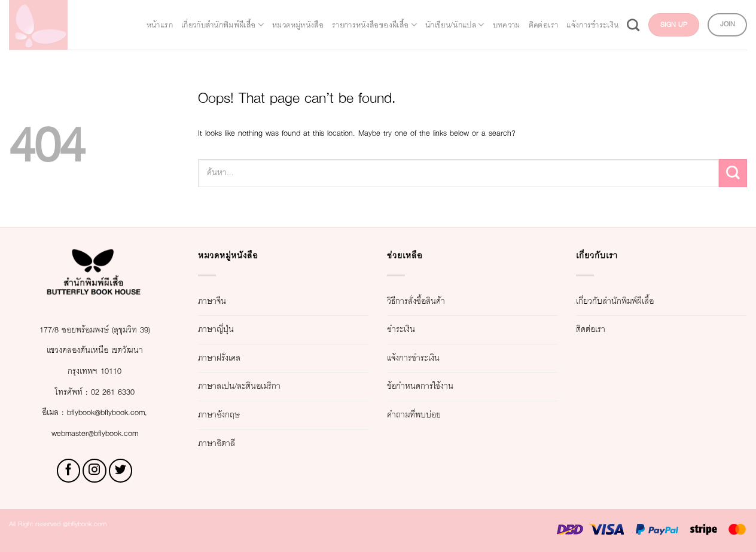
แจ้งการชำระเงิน (557, 37)
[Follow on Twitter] (121, 471)
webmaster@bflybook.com (94, 433)
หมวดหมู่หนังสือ (380, 12)
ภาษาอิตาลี (226, 443)
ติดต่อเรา (722, 12)
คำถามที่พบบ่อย (427, 415)
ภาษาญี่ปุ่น (225, 329)
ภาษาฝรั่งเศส (231, 358)
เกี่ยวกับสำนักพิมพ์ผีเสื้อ (275, 12)
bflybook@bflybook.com (111, 412)
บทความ (671, 12)
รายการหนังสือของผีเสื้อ (488, 12)
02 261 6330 (120, 392)
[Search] (610, 37)
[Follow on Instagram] (94, 471)
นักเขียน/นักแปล (600, 12)
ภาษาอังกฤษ (230, 415)
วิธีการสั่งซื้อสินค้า (432, 301)
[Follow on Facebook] (69, 471)
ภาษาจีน (220, 301)
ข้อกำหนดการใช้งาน (439, 386)
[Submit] (733, 173)
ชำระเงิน (409, 329)
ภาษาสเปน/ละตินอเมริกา (260, 386)
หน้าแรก (188, 12)
